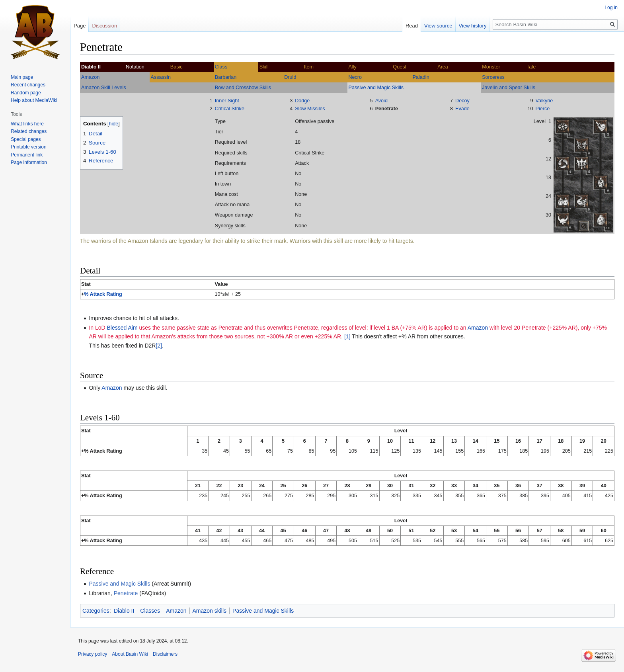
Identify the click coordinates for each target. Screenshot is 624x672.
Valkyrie (544, 101)
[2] (159, 346)
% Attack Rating (103, 294)
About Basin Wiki (130, 654)
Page (80, 26)
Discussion (104, 26)
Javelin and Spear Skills (509, 88)
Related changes (29, 131)
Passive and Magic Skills (376, 88)
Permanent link (27, 155)
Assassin (161, 77)
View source (438, 26)
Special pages (26, 139)
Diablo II (124, 611)
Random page (26, 93)
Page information (29, 162)
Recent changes (28, 85)
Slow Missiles (310, 109)
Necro (355, 77)
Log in (611, 8)
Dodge (302, 101)
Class (221, 67)
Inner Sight (227, 101)
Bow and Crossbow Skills (243, 88)
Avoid (381, 101)
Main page (22, 77)
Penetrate (387, 109)
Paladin (421, 77)
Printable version (28, 147)
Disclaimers (165, 654)
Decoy (462, 101)
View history (473, 26)
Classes (150, 611)
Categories (96, 611)
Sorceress (493, 77)
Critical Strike (230, 109)
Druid (290, 77)
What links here (27, 124)
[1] (347, 336)
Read (412, 26)
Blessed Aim (122, 328)
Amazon (90, 77)
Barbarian (226, 77)
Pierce (543, 109)
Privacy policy (93, 654)
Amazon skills (210, 611)
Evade (462, 109)
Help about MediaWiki (34, 100)
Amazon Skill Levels (104, 88)
